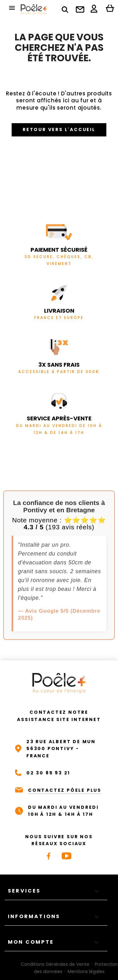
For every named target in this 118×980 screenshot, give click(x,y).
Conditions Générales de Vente (55, 964)
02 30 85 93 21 (48, 773)
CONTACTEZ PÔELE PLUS (65, 790)
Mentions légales (86, 971)
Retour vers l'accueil (59, 129)
